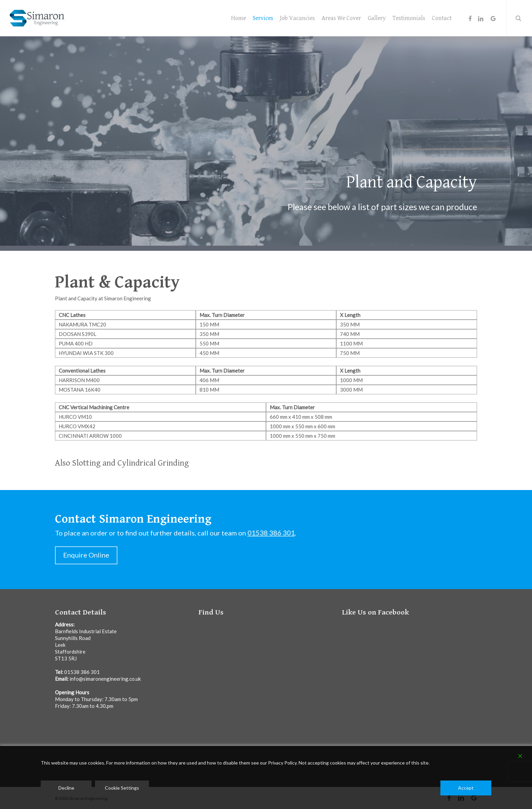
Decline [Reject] (66, 788)
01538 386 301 (82, 672)
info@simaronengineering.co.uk (105, 679)
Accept (466, 788)
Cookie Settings (122, 788)
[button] (86, 555)
